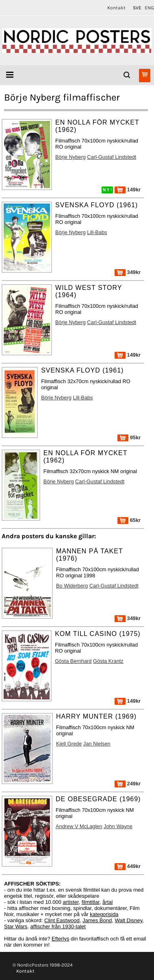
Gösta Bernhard (73, 661)
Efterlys (60, 939)
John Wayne (118, 826)
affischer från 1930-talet (58, 926)
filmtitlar (91, 902)
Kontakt (116, 8)
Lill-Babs (97, 232)
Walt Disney (128, 920)
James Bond (97, 920)
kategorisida (104, 914)
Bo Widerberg (72, 586)
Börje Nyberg (70, 157)
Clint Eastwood (62, 920)
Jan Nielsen (97, 744)
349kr (128, 272)
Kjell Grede (69, 744)
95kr (129, 437)
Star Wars (16, 926)
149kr (128, 190)
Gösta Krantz (108, 661)
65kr (129, 520)
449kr (128, 866)
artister (71, 902)
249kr (128, 784)
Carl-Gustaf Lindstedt (112, 157)
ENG (149, 8)
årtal (107, 902)
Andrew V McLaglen (79, 826)
